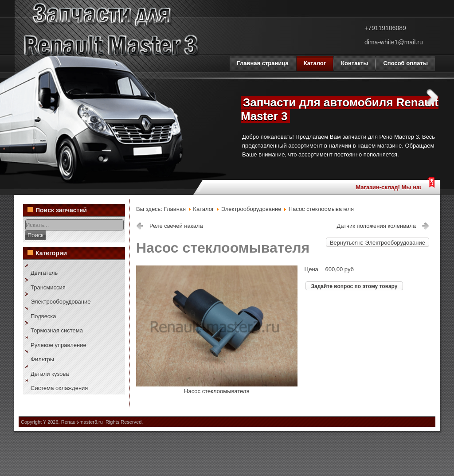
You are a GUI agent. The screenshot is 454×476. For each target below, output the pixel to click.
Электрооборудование (61, 302)
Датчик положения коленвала (376, 226)
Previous (224, 97)
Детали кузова (50, 374)
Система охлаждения (59, 388)
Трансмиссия (48, 287)
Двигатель (44, 273)
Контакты (354, 63)
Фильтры (42, 359)
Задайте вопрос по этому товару (354, 286)
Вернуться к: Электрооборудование (378, 243)
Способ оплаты (405, 63)
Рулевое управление (59, 345)
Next (432, 97)
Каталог (315, 63)
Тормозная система (57, 330)
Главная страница (262, 63)
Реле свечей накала (176, 226)
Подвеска (43, 316)
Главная (175, 209)
